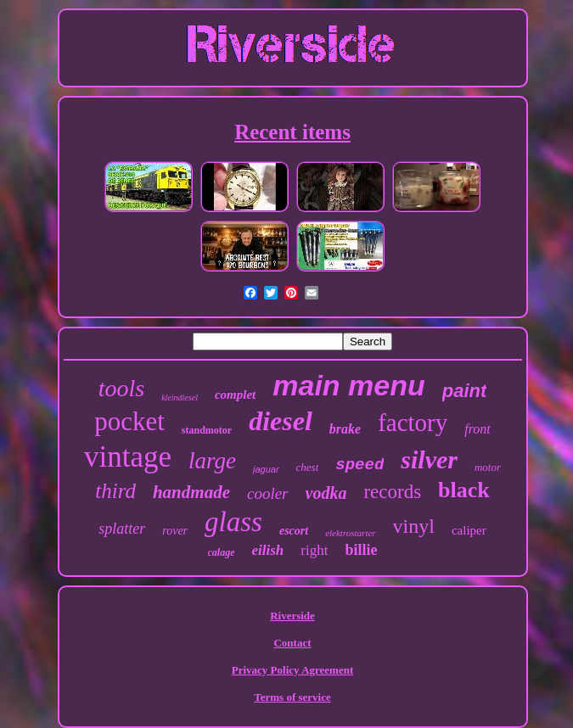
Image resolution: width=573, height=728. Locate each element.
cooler (268, 493)
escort (294, 531)
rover (175, 531)
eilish (268, 550)
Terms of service (292, 697)
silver (429, 459)
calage (222, 552)
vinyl (414, 526)
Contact (292, 643)
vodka (326, 493)
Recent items (292, 132)
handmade (191, 492)
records (392, 492)
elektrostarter (350, 533)
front (477, 429)
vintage (128, 457)
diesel (281, 421)
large (212, 461)
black (464, 490)
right (314, 550)
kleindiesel (180, 398)
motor (488, 467)
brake (345, 429)
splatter (122, 529)
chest (308, 467)
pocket (129, 421)
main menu (348, 385)
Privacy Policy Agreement (292, 670)
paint (465, 391)
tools (121, 388)
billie (361, 550)
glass (233, 522)
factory (413, 423)
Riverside (292, 616)
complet (235, 395)
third (115, 491)
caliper (469, 530)
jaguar (266, 469)
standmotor (207, 430)
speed (360, 465)
